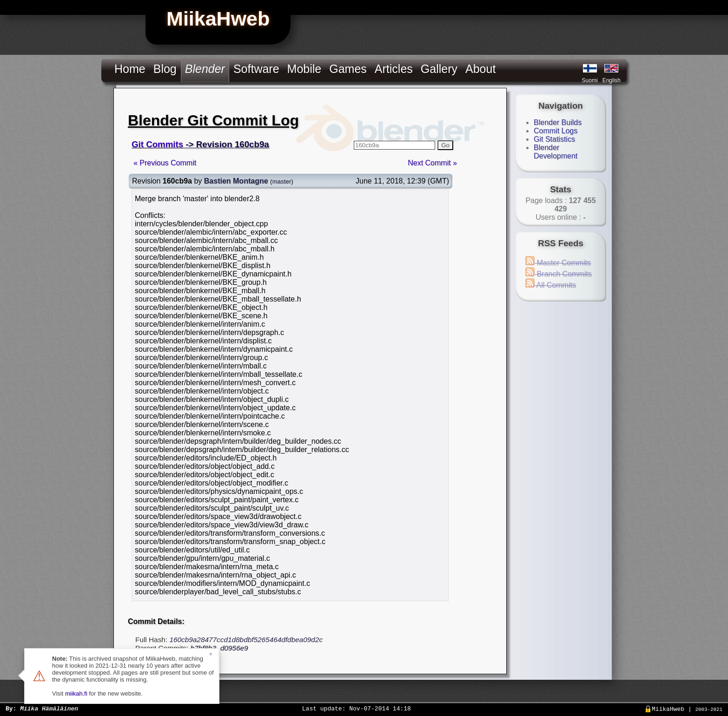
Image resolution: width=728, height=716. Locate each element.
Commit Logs (556, 131)
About (480, 69)
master (281, 181)
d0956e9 (234, 648)
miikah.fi (76, 693)
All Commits (551, 285)
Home (130, 69)
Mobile (304, 69)
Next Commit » (432, 163)
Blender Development (556, 152)
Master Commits (558, 263)
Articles (394, 69)
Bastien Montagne (236, 181)
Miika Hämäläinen (49, 708)
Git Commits (157, 144)
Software (256, 69)
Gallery (439, 69)
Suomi (590, 80)
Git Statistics (554, 139)
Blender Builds (558, 122)
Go (445, 145)
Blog (165, 69)
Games (348, 69)
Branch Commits (559, 274)
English (612, 80)
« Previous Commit (165, 163)
